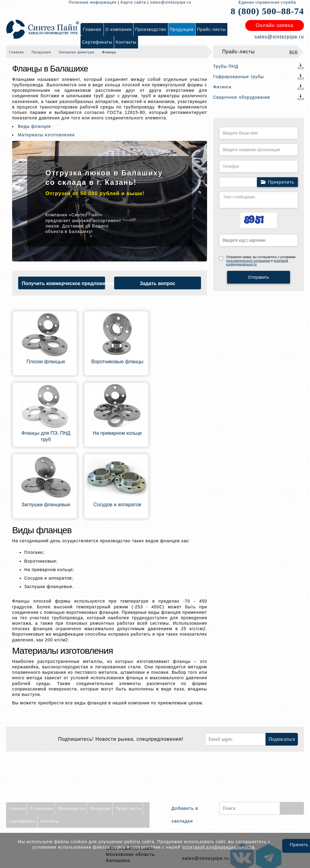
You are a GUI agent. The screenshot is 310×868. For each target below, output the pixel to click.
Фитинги (222, 87)
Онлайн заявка (275, 25)
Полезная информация (93, 2)
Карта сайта (133, 2)
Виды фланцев (34, 126)
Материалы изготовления (46, 135)
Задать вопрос (158, 283)
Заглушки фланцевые (46, 505)
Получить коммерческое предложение (63, 283)
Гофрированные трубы (239, 77)
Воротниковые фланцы (117, 362)
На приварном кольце (117, 433)
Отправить (258, 277)
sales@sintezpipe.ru (171, 2)
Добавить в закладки (185, 815)
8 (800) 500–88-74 (267, 11)
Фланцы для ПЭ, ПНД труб (46, 436)
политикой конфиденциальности (218, 847)
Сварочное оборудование (242, 97)
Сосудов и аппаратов (117, 505)
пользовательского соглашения (248, 261)
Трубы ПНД (226, 66)
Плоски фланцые (46, 362)
